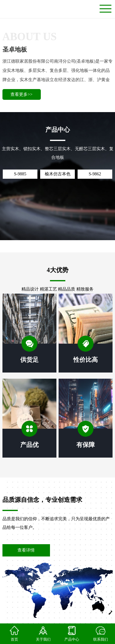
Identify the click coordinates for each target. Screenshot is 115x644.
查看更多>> (21, 94)
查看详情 (26, 550)
